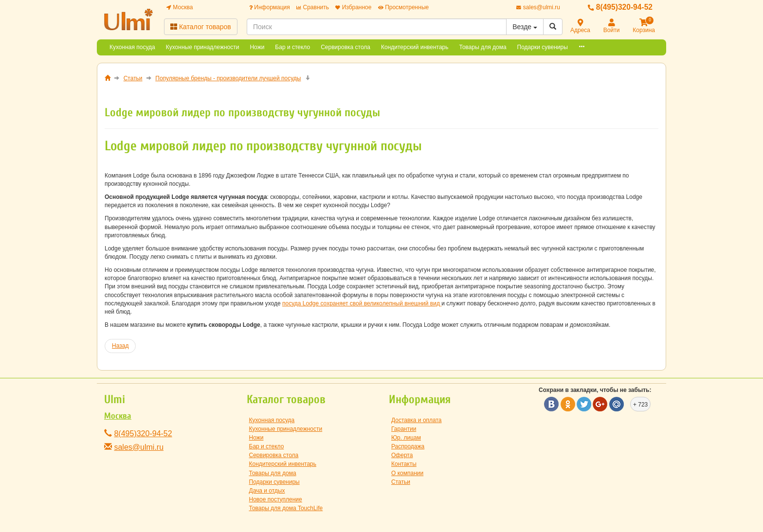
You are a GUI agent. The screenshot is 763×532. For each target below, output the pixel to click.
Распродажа (408, 446)
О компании (407, 473)
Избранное (353, 7)
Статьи (401, 482)
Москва (180, 7)
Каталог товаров (201, 27)
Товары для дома (483, 47)
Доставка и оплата (417, 420)
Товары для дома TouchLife (286, 508)
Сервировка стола (345, 47)
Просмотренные (403, 7)
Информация (270, 7)
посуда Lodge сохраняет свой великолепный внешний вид (362, 303)
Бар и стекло (292, 47)
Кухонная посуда (132, 47)
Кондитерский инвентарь (415, 47)
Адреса (580, 27)
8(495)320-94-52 (620, 7)
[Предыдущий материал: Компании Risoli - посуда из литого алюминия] (120, 346)
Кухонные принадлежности (203, 47)
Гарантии (404, 429)
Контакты (404, 464)
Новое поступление (276, 499)
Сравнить (313, 7)
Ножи (257, 47)
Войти (612, 27)
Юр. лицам (406, 438)
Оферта (402, 455)
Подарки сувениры (543, 47)
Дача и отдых (267, 491)
